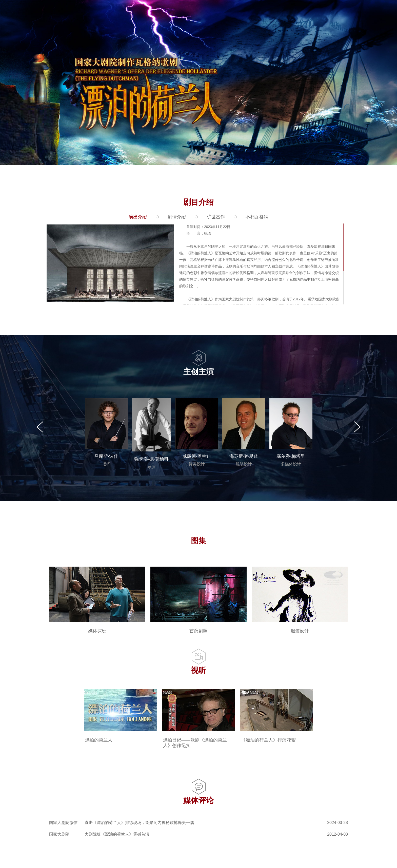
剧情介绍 (177, 217)
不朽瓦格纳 (257, 217)
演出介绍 (138, 217)
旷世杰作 (216, 217)
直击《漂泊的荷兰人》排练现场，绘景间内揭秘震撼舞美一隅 (139, 823)
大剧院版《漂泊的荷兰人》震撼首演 (117, 834)
